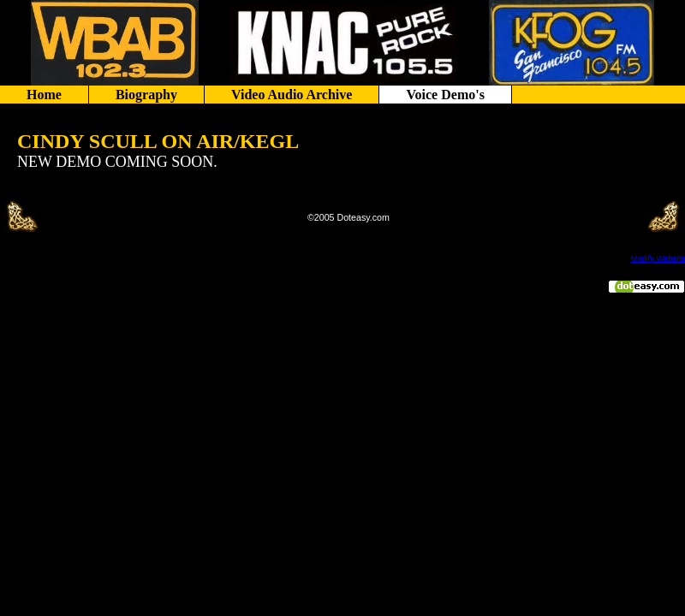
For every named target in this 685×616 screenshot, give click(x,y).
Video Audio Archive (292, 95)
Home (44, 95)
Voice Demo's (445, 95)
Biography (146, 95)
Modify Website (658, 258)
